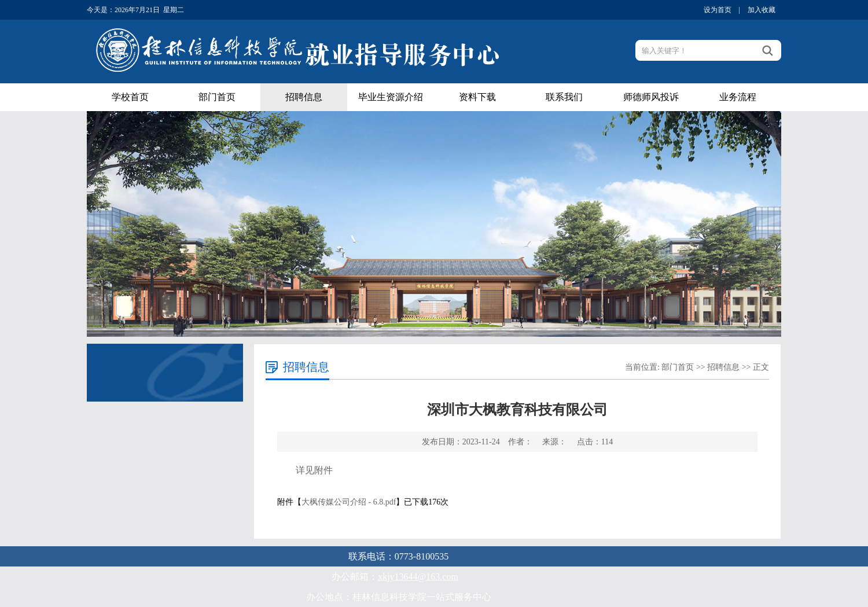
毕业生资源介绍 (391, 97)
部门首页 (217, 97)
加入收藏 (762, 10)
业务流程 (738, 97)
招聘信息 (304, 97)
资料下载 (477, 97)
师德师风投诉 (651, 97)
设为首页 (718, 10)
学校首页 (130, 97)
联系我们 (564, 97)
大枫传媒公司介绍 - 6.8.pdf (349, 502)
